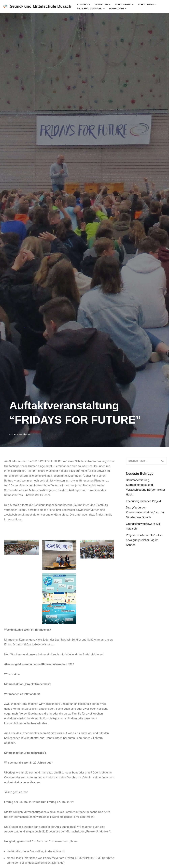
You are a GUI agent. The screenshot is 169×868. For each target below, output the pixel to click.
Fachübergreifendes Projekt (143, 501)
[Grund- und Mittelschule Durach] (37, 6)
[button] (89, 4)
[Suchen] (142, 461)
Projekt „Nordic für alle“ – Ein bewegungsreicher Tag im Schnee (144, 540)
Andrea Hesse (22, 434)
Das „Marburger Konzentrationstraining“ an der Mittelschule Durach (145, 513)
